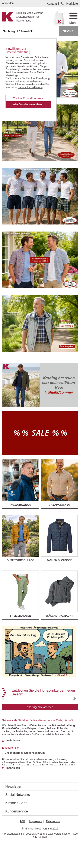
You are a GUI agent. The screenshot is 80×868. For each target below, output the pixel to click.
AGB (22, 847)
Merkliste (72, 4)
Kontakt (52, 4)
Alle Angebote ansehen (40, 733)
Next (74, 711)
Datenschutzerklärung (30, 87)
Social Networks (18, 820)
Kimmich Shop (16, 829)
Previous (4, 711)
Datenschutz (53, 847)
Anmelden (8, 3)
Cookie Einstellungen (28, 98)
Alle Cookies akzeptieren (28, 104)
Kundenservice (17, 837)
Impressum (36, 847)
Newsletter (13, 812)
